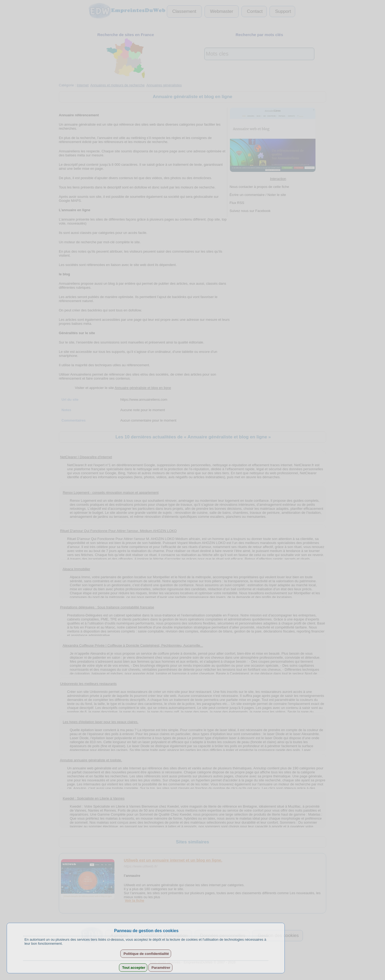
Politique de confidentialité (146, 954)
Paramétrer (160, 968)
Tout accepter (133, 968)
